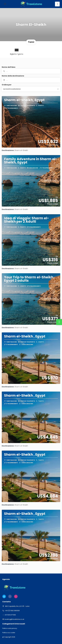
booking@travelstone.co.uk (14, 619)
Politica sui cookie (9, 633)
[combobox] (31, 80)
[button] (31, 89)
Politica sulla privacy (10, 628)
